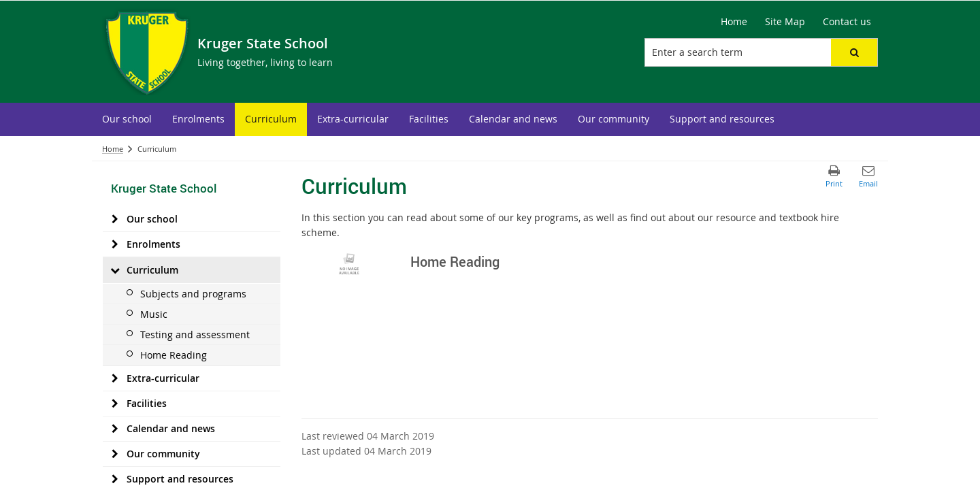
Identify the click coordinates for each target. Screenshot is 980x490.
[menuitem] (127, 119)
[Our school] (115, 219)
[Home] (734, 22)
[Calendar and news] (115, 429)
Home (113, 149)
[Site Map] (785, 22)
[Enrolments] (115, 244)
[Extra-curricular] (115, 378)
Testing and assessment (195, 334)
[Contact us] (847, 22)
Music (154, 314)
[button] (854, 52)
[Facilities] (115, 404)
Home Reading (174, 355)
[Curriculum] (115, 270)
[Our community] (115, 454)
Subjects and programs (193, 294)
